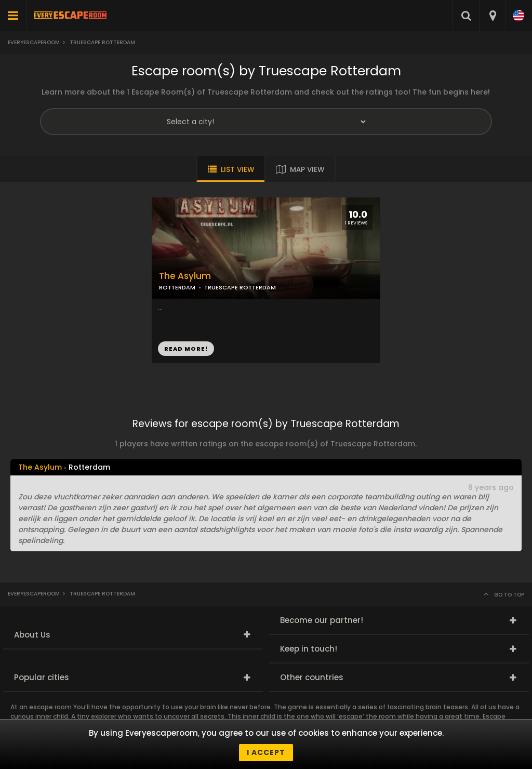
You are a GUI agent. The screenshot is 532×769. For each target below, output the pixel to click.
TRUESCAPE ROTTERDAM (240, 287)
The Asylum (185, 276)
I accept (266, 752)
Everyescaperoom (34, 42)
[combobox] (492, 16)
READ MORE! (186, 349)
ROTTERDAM (177, 287)
